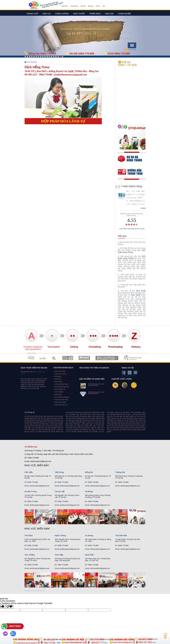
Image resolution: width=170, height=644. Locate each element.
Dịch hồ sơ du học (61, 374)
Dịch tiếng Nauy (32, 62)
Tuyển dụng (74, 6)
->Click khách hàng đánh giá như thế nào (132, 229)
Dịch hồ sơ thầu (60, 371)
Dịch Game (59, 381)
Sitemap (90, 6)
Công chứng (62, 14)
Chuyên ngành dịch (63, 368)
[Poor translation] (9, 607)
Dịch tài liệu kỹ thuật (61, 384)
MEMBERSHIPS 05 (84, 358)
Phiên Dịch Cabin (61, 402)
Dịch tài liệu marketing (62, 397)
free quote (130, 161)
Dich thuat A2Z (29, 591)
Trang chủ (32, 14)
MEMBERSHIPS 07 (133, 358)
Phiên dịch (95, 14)
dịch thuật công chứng (132, 251)
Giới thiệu (65, 6)
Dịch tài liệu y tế (60, 389)
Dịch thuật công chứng (132, 257)
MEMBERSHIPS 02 (43, 358)
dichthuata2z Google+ (129, 376)
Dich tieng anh (34, 6)
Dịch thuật (79, 14)
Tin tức (98, 6)
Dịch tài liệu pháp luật (62, 387)
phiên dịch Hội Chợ (61, 405)
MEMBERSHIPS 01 (31, 358)
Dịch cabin (58, 394)
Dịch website (59, 392)
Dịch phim (58, 376)
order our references (132, 172)
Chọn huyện (124, 14)
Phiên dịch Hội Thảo (62, 400)
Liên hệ (83, 6)
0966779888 (15, 626)
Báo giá (109, 14)
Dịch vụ (47, 14)
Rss (104, 6)
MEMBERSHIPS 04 (68, 358)
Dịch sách (58, 379)
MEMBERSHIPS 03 (54, 358)
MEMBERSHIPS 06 (107, 358)
